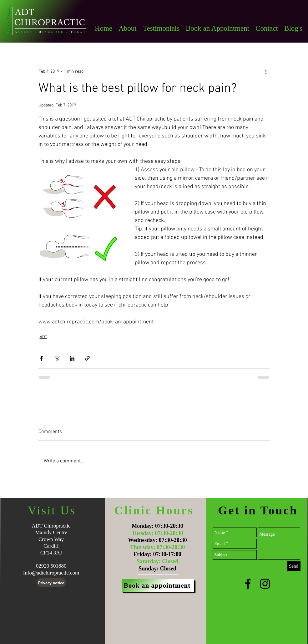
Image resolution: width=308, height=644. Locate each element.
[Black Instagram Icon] (265, 584)
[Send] (294, 566)
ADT (43, 337)
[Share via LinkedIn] (72, 358)
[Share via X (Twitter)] (57, 358)
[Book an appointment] (158, 585)
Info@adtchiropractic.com (51, 573)
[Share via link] (87, 358)
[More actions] (266, 71)
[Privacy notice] (51, 582)
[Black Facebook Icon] (248, 584)
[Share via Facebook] (41, 358)
